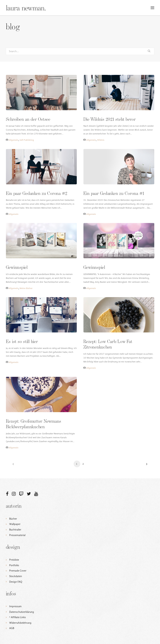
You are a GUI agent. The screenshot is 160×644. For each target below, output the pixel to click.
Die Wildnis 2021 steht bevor (110, 120)
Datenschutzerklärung (22, 612)
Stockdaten (16, 576)
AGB (12, 628)
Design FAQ (16, 582)
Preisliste (14, 560)
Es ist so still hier (22, 342)
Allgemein (14, 140)
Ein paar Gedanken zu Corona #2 (37, 194)
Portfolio (14, 565)
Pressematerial (17, 535)
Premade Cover (18, 571)
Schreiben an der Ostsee (28, 120)
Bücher (13, 519)
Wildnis (101, 140)
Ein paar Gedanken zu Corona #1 (114, 194)
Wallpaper (15, 524)
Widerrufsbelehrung (20, 623)
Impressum (15, 606)
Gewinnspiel (17, 268)
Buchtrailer (15, 530)
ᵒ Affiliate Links (18, 617)
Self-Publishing (27, 140)
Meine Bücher (26, 288)
